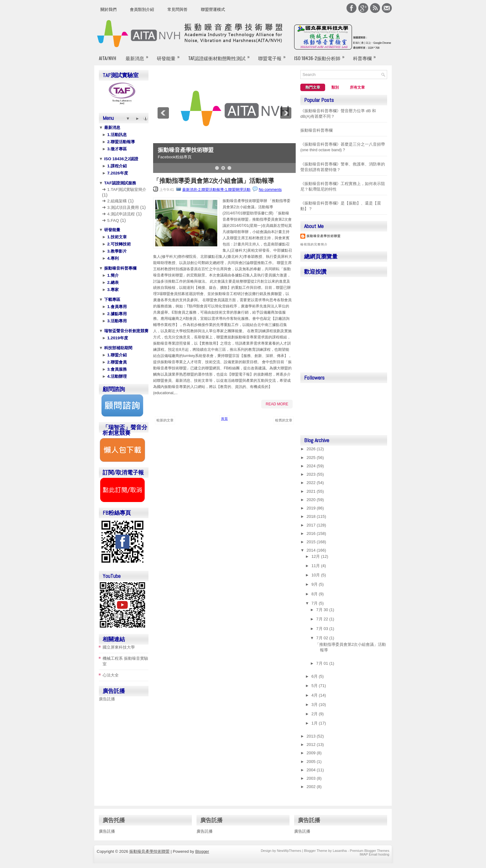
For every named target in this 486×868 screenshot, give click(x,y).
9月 (315, 584)
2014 (312, 550)
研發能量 (170, 55)
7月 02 (323, 638)
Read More (277, 404)
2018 (312, 516)
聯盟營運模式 (213, 9)
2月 (315, 714)
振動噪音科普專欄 (120, 268)
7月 (315, 603)
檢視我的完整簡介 (314, 244)
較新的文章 (165, 420)
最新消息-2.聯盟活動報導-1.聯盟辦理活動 (216, 190)
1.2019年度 (117, 338)
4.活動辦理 (116, 376)
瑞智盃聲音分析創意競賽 (126, 331)
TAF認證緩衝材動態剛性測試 (221, 55)
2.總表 (112, 282)
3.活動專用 (116, 321)
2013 (312, 736)
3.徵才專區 (116, 149)
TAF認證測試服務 (119, 183)
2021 (312, 491)
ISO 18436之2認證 (121, 159)
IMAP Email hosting (374, 854)
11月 (316, 566)
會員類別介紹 (142, 9)
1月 (315, 723)
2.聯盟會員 (116, 362)
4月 (315, 695)
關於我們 (108, 9)
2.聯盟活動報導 (120, 142)
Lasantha (340, 851)
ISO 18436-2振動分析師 (321, 55)
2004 (312, 770)
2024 (312, 466)
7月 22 (323, 619)
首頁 (224, 419)
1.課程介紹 (116, 166)
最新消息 (139, 55)
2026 (312, 449)
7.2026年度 (117, 173)
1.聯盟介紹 (116, 355)
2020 (312, 500)
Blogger (202, 851)
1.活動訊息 (116, 135)
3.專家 (112, 290)
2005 (312, 762)
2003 (312, 778)
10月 (316, 575)
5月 (315, 686)
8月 (315, 594)
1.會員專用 (116, 307)
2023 (312, 474)
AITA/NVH (108, 58)
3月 (315, 705)
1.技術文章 (116, 237)
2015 (312, 542)
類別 (335, 87)
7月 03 (323, 629)
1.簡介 (112, 275)
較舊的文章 (284, 420)
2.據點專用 (116, 314)
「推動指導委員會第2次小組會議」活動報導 (214, 181)
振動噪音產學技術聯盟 (186, 150)
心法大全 (111, 675)
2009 (312, 753)
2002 (312, 787)
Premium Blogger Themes (369, 851)
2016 (312, 533)
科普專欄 (366, 55)
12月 (316, 556)
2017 (312, 525)
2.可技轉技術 (118, 244)
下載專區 (112, 300)
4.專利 (112, 258)
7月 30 (323, 610)
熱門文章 (313, 87)
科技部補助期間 (118, 348)
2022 (312, 483)
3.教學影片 (116, 251)
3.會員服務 (116, 369)
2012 (312, 745)
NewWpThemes (289, 851)
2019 (312, 508)
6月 (315, 676)
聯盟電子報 (274, 55)
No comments (270, 190)
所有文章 (357, 87)
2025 (312, 458)
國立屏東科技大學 (119, 647)
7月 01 (323, 663)
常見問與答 (177, 9)
